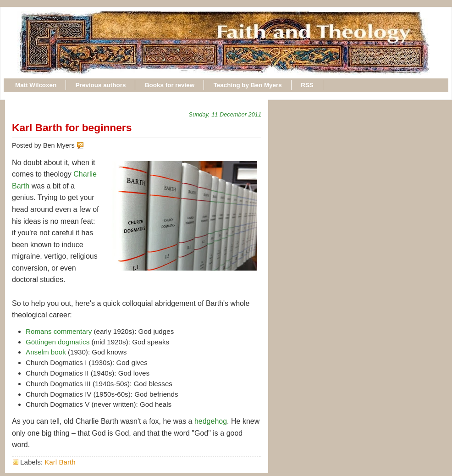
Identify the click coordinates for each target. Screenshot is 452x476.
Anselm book (46, 352)
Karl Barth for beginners (72, 127)
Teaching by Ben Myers (248, 85)
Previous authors (101, 85)
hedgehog (211, 421)
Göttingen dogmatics (58, 342)
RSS (307, 85)
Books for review (170, 85)
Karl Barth (60, 462)
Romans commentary (59, 331)
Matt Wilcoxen (36, 85)
